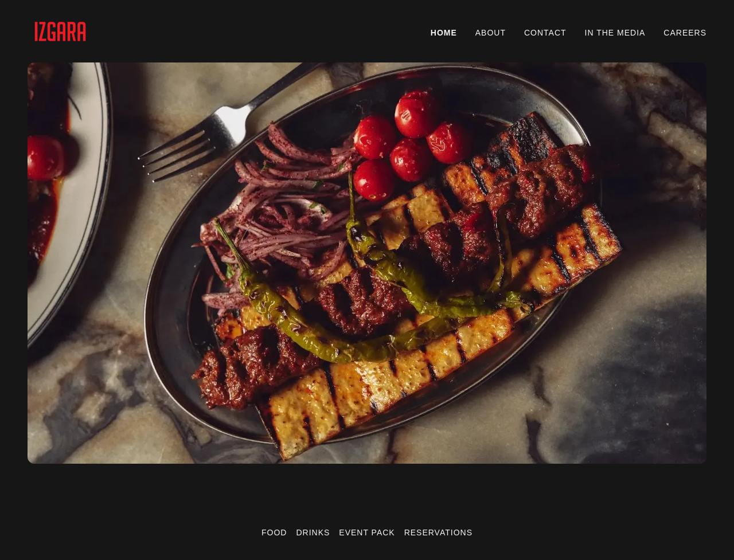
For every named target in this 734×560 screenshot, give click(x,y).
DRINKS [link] (313, 532)
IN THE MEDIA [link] (615, 33)
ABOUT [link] (491, 33)
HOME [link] (444, 33)
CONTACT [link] (545, 33)
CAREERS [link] (685, 33)
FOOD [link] (274, 532)
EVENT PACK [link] (367, 532)
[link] (60, 31)
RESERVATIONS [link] (438, 532)
